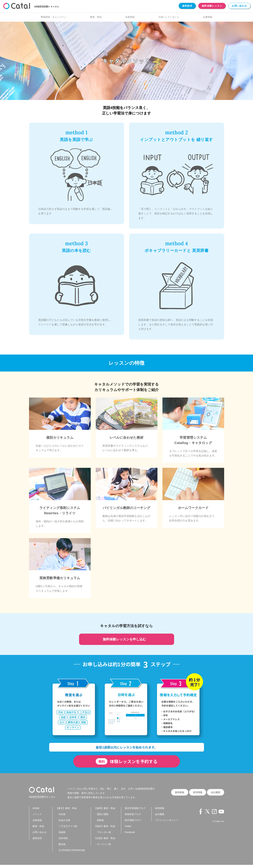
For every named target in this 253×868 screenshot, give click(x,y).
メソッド (37, 817)
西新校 (100, 823)
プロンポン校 (104, 835)
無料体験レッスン (212, 6)
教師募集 (175, 792)
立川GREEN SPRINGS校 (72, 853)
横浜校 (62, 847)
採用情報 (195, 792)
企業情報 (208, 17)
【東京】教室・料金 (66, 811)
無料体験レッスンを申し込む (127, 639)
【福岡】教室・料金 (105, 811)
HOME (36, 811)
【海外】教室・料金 (105, 829)
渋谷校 (62, 817)
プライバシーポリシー (167, 823)
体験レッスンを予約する (127, 761)
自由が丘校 (64, 823)
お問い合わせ (239, 6)
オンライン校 (104, 847)
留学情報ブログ (133, 823)
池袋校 (62, 835)
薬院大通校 (103, 817)
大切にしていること (169, 17)
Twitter (128, 829)
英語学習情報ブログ (135, 811)
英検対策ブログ (133, 817)
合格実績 (130, 17)
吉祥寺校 (63, 841)
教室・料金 (96, 17)
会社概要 (215, 792)
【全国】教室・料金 (105, 841)
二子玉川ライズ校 (68, 829)
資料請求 (187, 6)
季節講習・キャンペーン (54, 17)
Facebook (130, 835)
